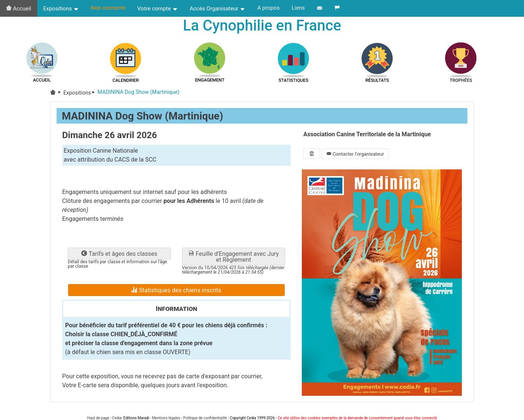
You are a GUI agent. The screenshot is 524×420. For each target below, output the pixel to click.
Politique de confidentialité (205, 418)
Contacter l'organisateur (355, 154)
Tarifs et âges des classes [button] (119, 254)
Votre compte (158, 9)
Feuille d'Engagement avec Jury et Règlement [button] (234, 257)
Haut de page (98, 418)
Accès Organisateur (218, 9)
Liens (298, 8)
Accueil (19, 9)
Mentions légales (166, 418)
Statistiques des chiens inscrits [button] (176, 290)
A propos (268, 8)
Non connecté (108, 8)
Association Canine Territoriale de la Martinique (367, 134)
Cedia (117, 418)
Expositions (61, 9)
